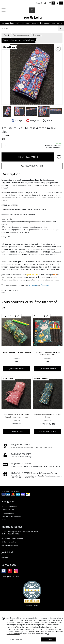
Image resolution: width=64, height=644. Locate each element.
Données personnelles (10, 545)
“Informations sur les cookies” (34, 632)
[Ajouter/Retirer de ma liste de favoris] (59, 157)
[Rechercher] (61, 28)
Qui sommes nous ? (9, 507)
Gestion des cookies (9, 542)
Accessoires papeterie (21, 35)
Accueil (7, 35)
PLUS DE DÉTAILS (17, 431)
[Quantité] (6, 146)
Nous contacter (8, 513)
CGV (4, 520)
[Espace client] (45, 3)
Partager (17, 120)
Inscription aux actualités (11, 516)
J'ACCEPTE (48, 639)
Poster (48, 120)
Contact (39, 3)
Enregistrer (33, 120)
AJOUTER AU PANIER (28, 157)
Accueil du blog (8, 510)
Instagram (33, 285)
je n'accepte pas (16, 639)
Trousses (36, 35)
